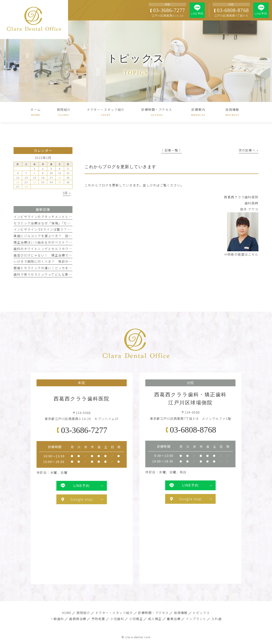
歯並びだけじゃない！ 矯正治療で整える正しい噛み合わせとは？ (65, 255)
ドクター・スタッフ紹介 (114, 613)
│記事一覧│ (171, 150)
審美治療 (174, 619)
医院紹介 (83, 613)
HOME (67, 613)
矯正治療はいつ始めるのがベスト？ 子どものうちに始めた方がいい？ (69, 242)
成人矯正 (155, 619)
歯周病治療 (78, 619)
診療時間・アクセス (153, 613)
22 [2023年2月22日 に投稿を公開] (35, 182)
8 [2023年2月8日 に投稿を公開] (35, 173)
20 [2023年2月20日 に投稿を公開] (18, 182)
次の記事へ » (249, 150)
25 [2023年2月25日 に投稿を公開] (60, 182)
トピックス (201, 613)
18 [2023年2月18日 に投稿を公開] (60, 178)
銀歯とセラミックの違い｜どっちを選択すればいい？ (55, 268)
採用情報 (181, 613)
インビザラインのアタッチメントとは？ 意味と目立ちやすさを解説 (67, 217)
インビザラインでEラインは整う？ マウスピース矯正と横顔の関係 (66, 229)
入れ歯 (217, 619)
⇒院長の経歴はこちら (241, 254)
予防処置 (98, 619)
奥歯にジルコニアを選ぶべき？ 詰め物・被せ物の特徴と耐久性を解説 (69, 236)
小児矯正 (136, 619)
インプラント (196, 619)
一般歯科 (57, 619)
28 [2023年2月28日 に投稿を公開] (26, 186)
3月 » (67, 193)
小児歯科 (117, 619)
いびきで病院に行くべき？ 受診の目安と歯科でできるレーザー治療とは (70, 261)
